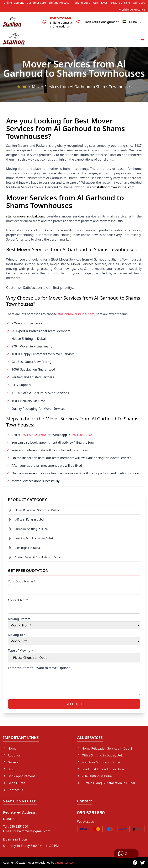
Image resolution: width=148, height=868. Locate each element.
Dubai (132, 22)
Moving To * (17, 635)
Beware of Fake (120, 3)
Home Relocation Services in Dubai (37, 510)
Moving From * (19, 619)
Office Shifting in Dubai (29, 519)
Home (22, 87)
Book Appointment (19, 776)
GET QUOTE (74, 704)
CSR (95, 3)
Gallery (11, 762)
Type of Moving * (20, 651)
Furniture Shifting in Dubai (32, 529)
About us (12, 755)
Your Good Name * (22, 581)
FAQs (104, 3)
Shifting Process (59, 3)
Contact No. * (18, 600)
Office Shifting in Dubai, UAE (100, 755)
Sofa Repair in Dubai (28, 548)
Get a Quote (14, 783)
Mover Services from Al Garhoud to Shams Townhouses (82, 87)
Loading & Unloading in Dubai (34, 538)
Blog (9, 769)
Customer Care (36, 3)
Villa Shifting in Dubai (95, 776)
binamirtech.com (66, 863)
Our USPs (139, 3)
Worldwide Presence (132, 10)
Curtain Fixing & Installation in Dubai (38, 557)
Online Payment (14, 3)
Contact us (13, 790)
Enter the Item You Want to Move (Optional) (40, 668)
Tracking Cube (81, 3)
